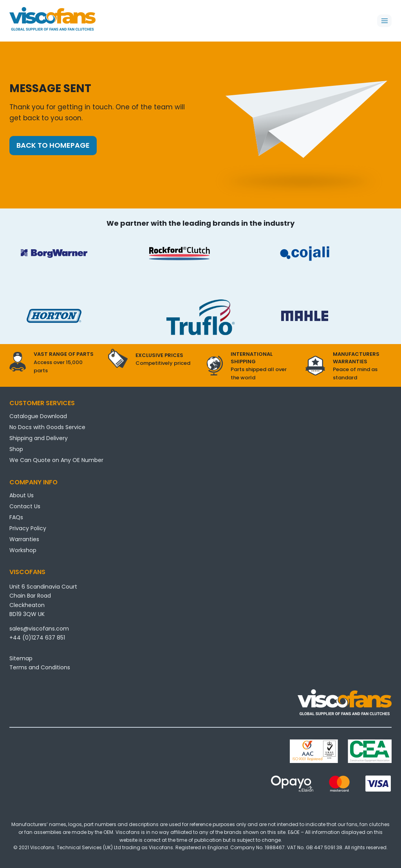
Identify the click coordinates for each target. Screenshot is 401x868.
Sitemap (21, 658)
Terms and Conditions (40, 667)
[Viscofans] (52, 19)
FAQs (16, 517)
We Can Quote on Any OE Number (56, 460)
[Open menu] (384, 21)
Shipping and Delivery (39, 438)
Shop (16, 449)
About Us (22, 495)
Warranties (24, 539)
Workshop (23, 550)
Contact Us (25, 506)
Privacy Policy (28, 528)
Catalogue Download (38, 416)
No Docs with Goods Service (47, 427)
